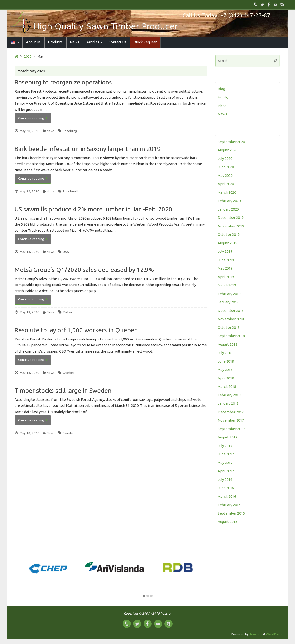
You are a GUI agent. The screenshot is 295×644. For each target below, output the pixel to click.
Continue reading (34, 118)
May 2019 (225, 268)
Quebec (68, 373)
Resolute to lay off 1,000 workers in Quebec (76, 330)
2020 (28, 56)
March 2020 (227, 192)
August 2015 (227, 522)
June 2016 (226, 488)
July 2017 (225, 446)
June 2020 (226, 167)
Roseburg (70, 131)
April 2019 (226, 277)
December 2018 (231, 311)
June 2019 (226, 260)
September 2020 (231, 142)
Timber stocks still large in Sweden (63, 391)
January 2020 (228, 209)
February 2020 (229, 201)
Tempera (256, 634)
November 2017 (231, 420)
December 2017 (231, 412)
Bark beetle (71, 191)
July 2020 (225, 159)
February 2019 (229, 294)
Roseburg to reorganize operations (63, 82)
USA (66, 252)
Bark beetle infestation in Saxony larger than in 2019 (88, 149)
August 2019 (227, 243)
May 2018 (225, 370)
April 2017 (226, 471)
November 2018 (231, 319)
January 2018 (228, 403)
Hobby (223, 97)
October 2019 (229, 234)
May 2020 (225, 175)
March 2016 (227, 496)
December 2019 (231, 218)
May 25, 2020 (29, 191)
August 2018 (227, 344)
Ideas (222, 106)
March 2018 (227, 386)
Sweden (69, 433)
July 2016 (225, 479)
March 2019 (227, 285)
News (51, 131)
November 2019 (231, 226)
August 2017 (227, 437)
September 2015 (231, 513)
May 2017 (225, 463)
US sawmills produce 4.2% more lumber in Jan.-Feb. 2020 (93, 209)
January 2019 (228, 302)
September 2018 (231, 336)
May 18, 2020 (29, 252)
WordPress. (275, 634)
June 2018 (226, 361)
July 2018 (225, 353)
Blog (221, 89)
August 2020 (227, 150)
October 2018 (229, 327)
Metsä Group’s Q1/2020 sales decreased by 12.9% (84, 270)
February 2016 (229, 505)
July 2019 (225, 251)
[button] (144, 596)
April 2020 (226, 184)
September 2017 (231, 429)
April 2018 (226, 378)
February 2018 (229, 395)
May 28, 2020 (29, 131)
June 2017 (226, 454)
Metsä (67, 312)
